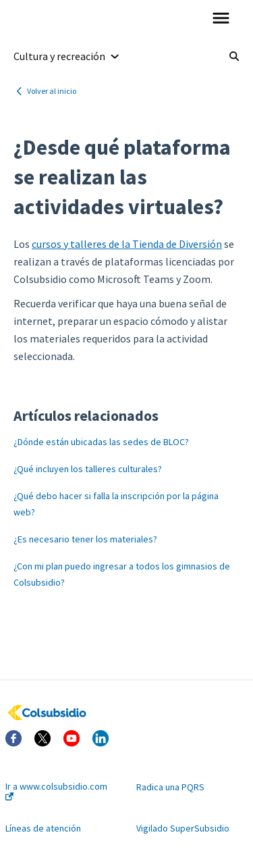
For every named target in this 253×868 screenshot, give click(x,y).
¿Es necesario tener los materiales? (85, 539)
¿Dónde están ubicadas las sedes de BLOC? (101, 442)
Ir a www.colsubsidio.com (56, 791)
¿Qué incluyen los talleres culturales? (88, 469)
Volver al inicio (52, 91)
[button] (221, 19)
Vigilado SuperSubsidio (183, 828)
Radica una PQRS (170, 787)
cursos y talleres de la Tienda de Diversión (127, 244)
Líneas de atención (43, 828)
